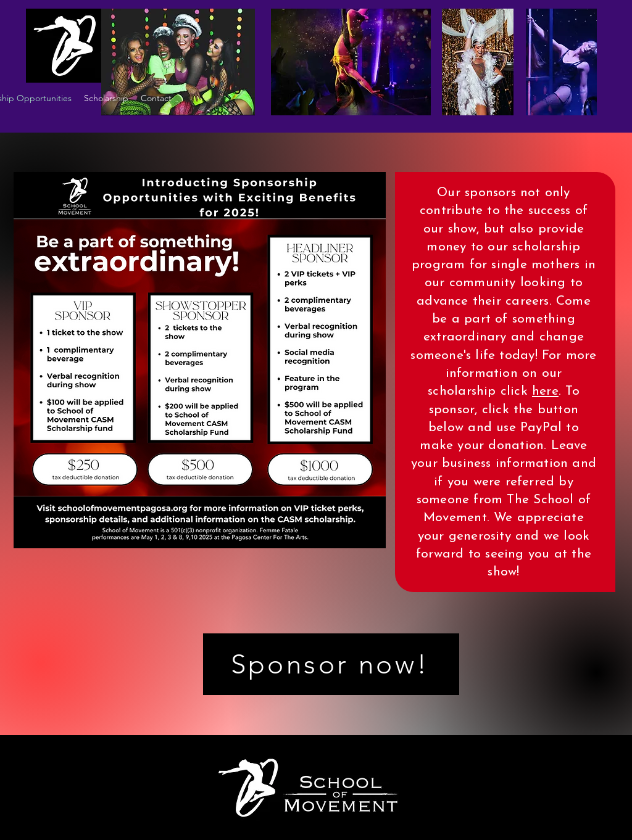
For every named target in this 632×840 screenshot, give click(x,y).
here (545, 391)
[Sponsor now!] (331, 664)
